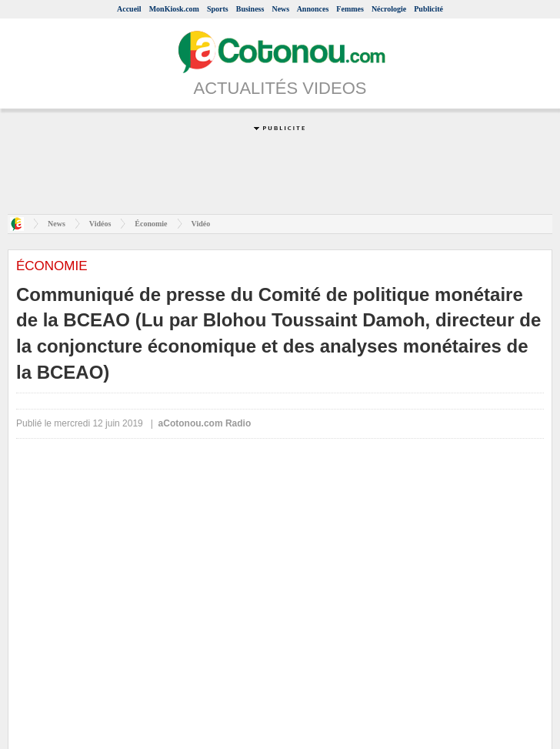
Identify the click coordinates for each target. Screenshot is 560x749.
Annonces (313, 9)
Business (250, 9)
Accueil (129, 9)
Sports (218, 9)
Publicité (428, 9)
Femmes (350, 9)
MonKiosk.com (174, 9)
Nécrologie (389, 9)
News (280, 9)
